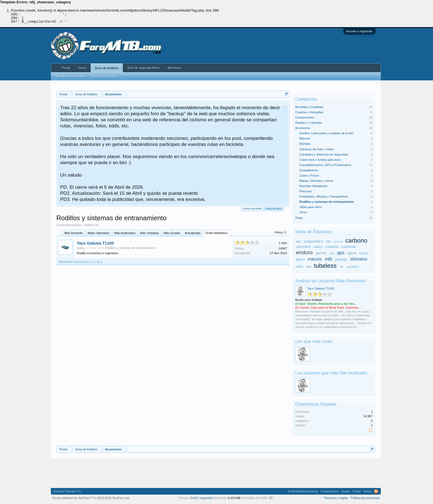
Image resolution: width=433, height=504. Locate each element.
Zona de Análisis (107, 68)
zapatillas (353, 267)
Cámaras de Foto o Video (317, 149)
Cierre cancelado (252, 209)
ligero (300, 259)
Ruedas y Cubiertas (309, 123)
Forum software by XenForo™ (91, 498)
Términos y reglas (336, 498)
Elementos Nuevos (104, 76)
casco (318, 247)
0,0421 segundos (202, 498)
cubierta (332, 247)
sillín (300, 267)
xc (342, 267)
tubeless (325, 266)
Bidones (305, 138)
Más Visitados (150, 233)
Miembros (174, 68)
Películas (306, 191)
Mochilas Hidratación (313, 186)
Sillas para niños (311, 207)
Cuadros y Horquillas (309, 112)
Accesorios (303, 128)
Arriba (367, 491)
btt (328, 241)
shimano (359, 259)
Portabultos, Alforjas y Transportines (324, 196)
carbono (356, 241)
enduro (304, 252)
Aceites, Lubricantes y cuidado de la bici (326, 133)
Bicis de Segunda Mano (143, 68)
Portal (66, 68)
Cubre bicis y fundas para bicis (320, 160)
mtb (329, 259)
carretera (303, 247)
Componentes (305, 117)
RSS (371, 430)
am (299, 241)
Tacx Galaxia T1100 (95, 243)
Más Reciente (74, 233)
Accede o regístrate (359, 31)
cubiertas (348, 247)
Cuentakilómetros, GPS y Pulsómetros (325, 165)
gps (341, 253)
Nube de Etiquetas (313, 232)
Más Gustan (172, 233)
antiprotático (314, 241)
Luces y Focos (309, 175)
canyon (338, 242)
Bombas (305, 144)
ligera (352, 253)
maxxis (315, 259)
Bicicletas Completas (309, 107)
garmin (321, 253)
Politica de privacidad (365, 498)
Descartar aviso (285, 107)
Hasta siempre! (274, 208)
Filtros (281, 232)
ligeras (363, 253)
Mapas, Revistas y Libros (316, 181)
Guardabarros (309, 170)
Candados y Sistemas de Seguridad (324, 154)
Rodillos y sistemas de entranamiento (130, 248)
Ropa (299, 218)
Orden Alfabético (216, 233)
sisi (309, 267)
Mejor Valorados (98, 233)
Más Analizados (125, 233)
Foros (82, 68)
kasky (81, 248)
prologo (341, 259)
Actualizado (193, 233)
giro (332, 253)
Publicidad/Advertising (303, 491)
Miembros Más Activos (71, 76)
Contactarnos (329, 491)
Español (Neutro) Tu (67, 491)
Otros (303, 212)
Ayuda (346, 491)
